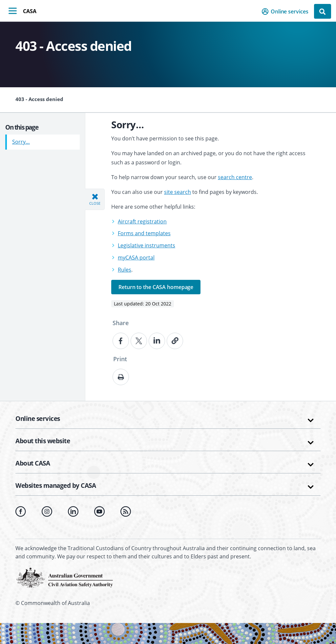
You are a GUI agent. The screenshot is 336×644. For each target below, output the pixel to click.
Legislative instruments (147, 245)
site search (178, 192)
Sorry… (21, 139)
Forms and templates (144, 233)
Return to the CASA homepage (156, 287)
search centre (235, 177)
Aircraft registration (142, 221)
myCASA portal (136, 258)
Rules (125, 270)
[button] (287, 11)
